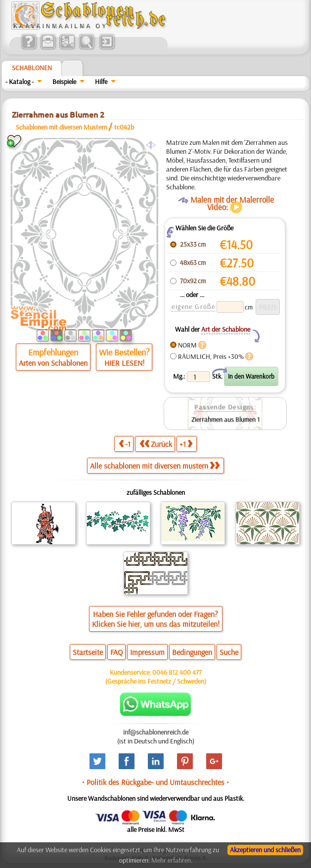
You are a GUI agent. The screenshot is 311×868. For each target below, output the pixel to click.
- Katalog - (20, 82)
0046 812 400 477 (177, 672)
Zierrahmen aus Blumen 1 (225, 419)
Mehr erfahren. (172, 860)
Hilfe (101, 82)
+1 (186, 444)
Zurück (156, 444)
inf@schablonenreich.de (156, 732)
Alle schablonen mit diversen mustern (155, 466)
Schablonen (32, 68)
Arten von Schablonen (53, 363)
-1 (125, 444)
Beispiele (64, 82)
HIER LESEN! (124, 363)
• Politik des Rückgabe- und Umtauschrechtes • (155, 782)
